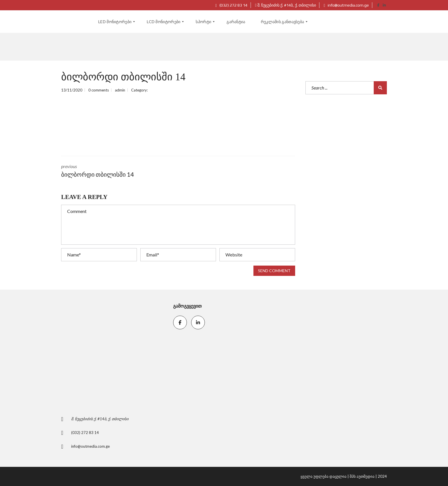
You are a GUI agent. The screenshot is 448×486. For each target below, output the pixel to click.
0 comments (99, 90)
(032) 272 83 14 (231, 5)
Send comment (274, 271)
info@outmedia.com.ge (346, 5)
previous (115, 171)
